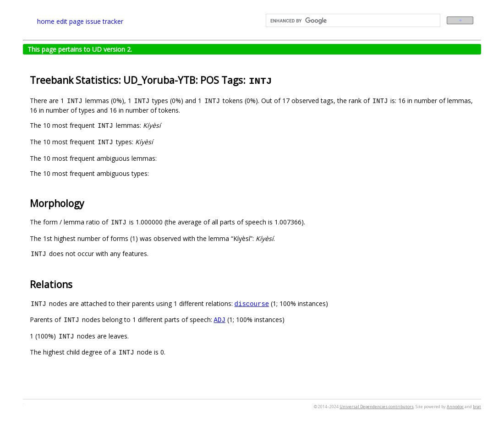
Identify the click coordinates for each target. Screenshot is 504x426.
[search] (352, 21)
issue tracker (104, 21)
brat (477, 407)
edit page (70, 21)
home (46, 21)
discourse (252, 303)
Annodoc (455, 407)
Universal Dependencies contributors (377, 407)
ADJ (220, 319)
